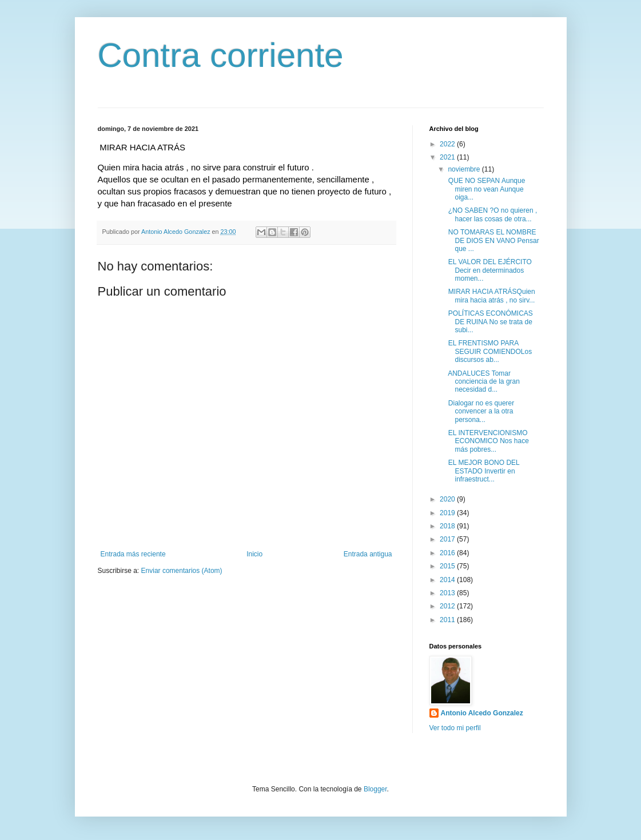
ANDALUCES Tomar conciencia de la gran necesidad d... (483, 382)
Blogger (375, 789)
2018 (448, 526)
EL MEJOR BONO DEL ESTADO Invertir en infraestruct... (483, 471)
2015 (448, 566)
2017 (448, 539)
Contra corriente (221, 55)
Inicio (254, 554)
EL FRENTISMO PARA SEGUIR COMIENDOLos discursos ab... (489, 351)
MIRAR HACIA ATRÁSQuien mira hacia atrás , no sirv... (490, 296)
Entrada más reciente (133, 554)
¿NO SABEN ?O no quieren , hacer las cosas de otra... (491, 214)
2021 (448, 157)
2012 (448, 606)
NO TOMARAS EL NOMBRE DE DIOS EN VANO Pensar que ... (492, 240)
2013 (448, 593)
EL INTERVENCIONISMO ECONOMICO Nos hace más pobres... (487, 441)
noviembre (465, 169)
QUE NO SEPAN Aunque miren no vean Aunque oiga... (485, 189)
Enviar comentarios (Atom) (182, 571)
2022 (448, 144)
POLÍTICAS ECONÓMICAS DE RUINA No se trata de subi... (489, 322)
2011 (448, 620)
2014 (448, 580)
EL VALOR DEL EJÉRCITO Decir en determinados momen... (489, 270)
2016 (448, 553)
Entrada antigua (368, 554)
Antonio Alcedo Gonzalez (482, 713)
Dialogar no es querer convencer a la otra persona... (480, 411)
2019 (448, 513)
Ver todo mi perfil (455, 728)
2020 (448, 499)
